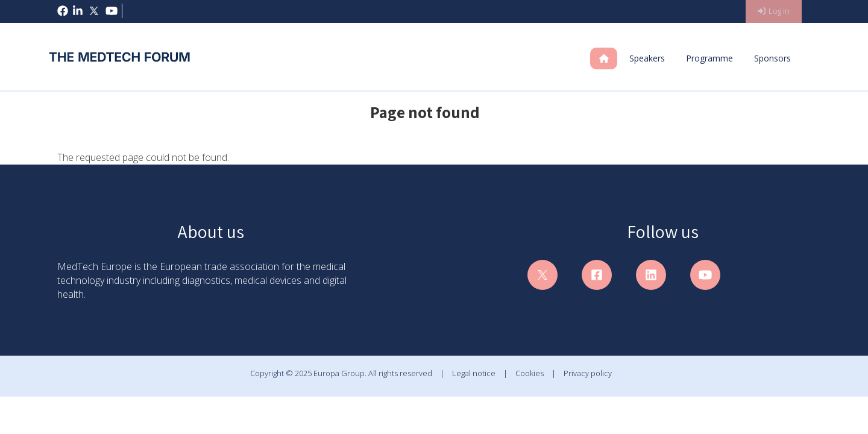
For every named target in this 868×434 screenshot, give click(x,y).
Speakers (647, 58)
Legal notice (474, 373)
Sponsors (772, 58)
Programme (709, 58)
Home (613, 58)
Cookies (530, 373)
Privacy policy (588, 373)
